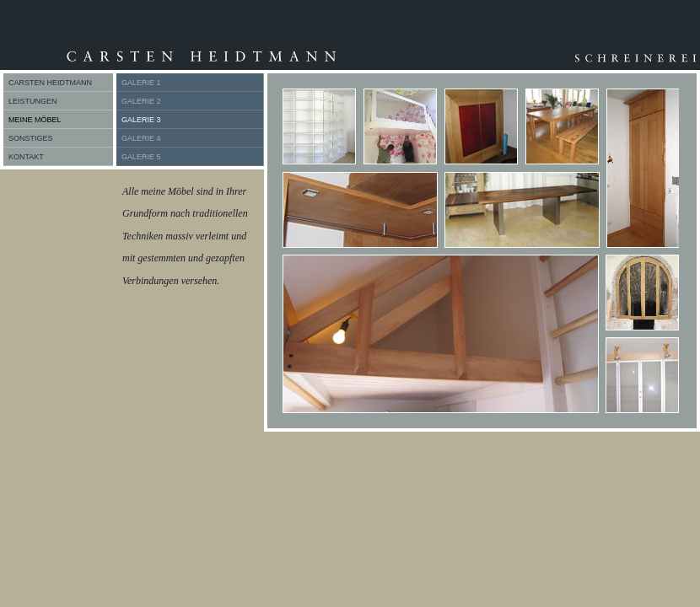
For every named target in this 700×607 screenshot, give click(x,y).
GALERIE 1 (141, 83)
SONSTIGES (31, 138)
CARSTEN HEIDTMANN (50, 83)
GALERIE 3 (141, 120)
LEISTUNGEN (33, 101)
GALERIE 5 (141, 157)
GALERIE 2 (141, 101)
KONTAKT (26, 157)
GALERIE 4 (141, 138)
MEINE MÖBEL (35, 120)
